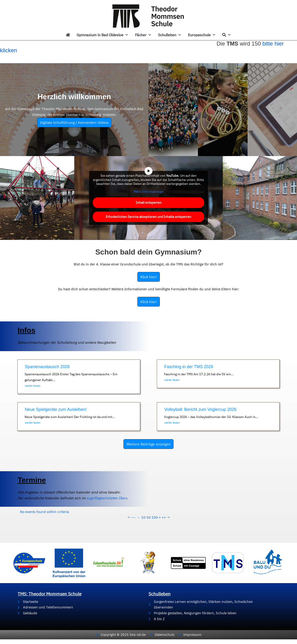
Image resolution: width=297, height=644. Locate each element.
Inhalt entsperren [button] (149, 203)
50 (148, 517)
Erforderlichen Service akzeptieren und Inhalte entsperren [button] (148, 217)
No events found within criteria (44, 512)
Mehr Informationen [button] (149, 191)
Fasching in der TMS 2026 (189, 367)
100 (155, 517)
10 (143, 517)
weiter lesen (33, 386)
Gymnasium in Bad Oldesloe (103, 35)
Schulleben (170, 35)
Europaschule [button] (202, 35)
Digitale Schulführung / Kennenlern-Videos (74, 123)
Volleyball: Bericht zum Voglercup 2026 (200, 409)
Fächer (143, 35)
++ (164, 517)
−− (133, 517)
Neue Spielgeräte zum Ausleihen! (56, 409)
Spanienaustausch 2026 (47, 367)
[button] (10, 634)
